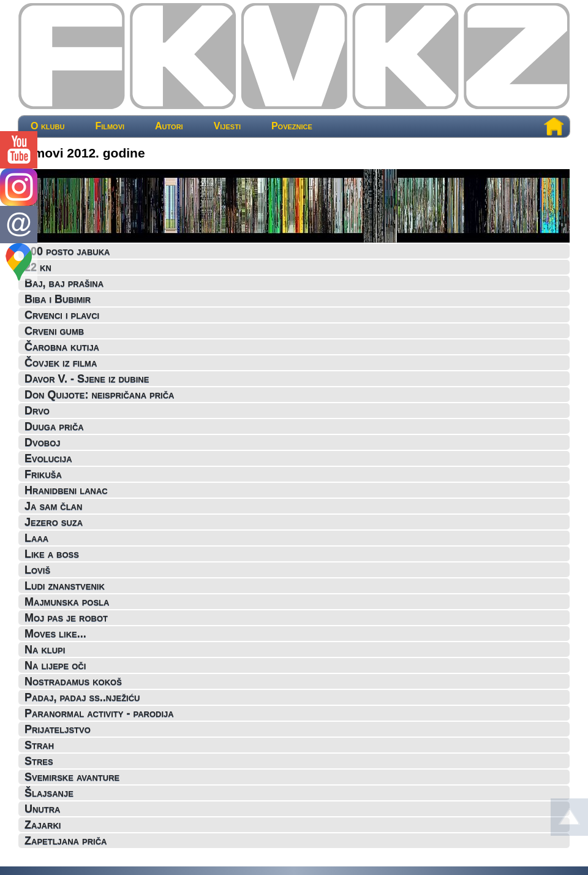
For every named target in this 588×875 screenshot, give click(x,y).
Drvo (37, 411)
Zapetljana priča (66, 841)
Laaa (36, 538)
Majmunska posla (67, 602)
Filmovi (110, 126)
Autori (169, 126)
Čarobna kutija (62, 347)
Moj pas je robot (66, 618)
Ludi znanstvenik (65, 586)
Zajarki (43, 825)
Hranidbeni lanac (66, 490)
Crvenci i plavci (62, 315)
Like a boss (52, 554)
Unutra (43, 809)
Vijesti (227, 126)
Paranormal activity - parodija (99, 713)
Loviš (37, 570)
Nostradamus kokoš (73, 681)
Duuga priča (54, 426)
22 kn (38, 267)
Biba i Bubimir (58, 299)
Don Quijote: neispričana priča (99, 395)
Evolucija (48, 458)
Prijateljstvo (58, 729)
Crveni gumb (54, 331)
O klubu (47, 126)
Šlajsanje (49, 793)
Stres (39, 761)
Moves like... (55, 634)
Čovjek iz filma (61, 363)
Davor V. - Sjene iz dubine (87, 379)
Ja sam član (53, 506)
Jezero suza (54, 522)
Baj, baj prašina (64, 283)
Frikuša (43, 474)
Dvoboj (43, 442)
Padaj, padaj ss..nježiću (82, 697)
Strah (39, 745)
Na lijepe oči (55, 665)
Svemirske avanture (72, 777)
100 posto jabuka (67, 251)
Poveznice (292, 126)
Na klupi (45, 650)
